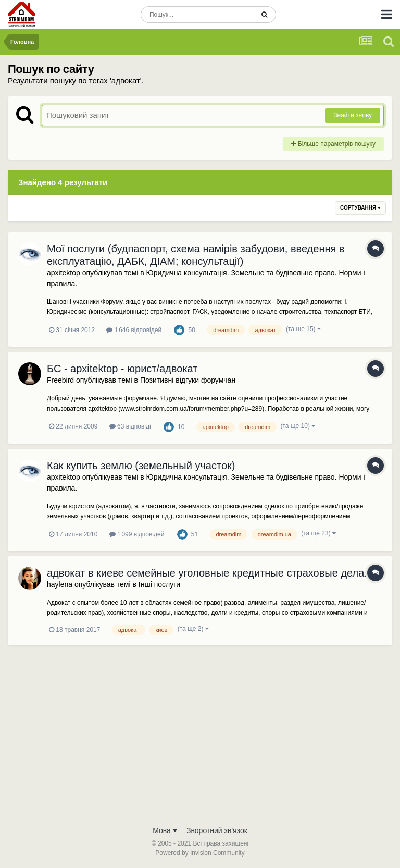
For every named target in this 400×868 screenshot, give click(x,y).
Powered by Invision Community (200, 853)
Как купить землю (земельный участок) (141, 466)
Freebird (60, 380)
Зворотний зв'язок (217, 830)
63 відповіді (130, 426)
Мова (165, 830)
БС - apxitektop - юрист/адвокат (122, 369)
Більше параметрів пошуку (333, 144)
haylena (60, 584)
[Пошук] (197, 15)
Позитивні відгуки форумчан (188, 380)
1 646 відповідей (134, 330)
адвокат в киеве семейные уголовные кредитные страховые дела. (207, 573)
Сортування (360, 208)
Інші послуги (159, 584)
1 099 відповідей (137, 534)
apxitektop (64, 273)
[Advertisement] (200, 742)
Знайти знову (353, 115)
